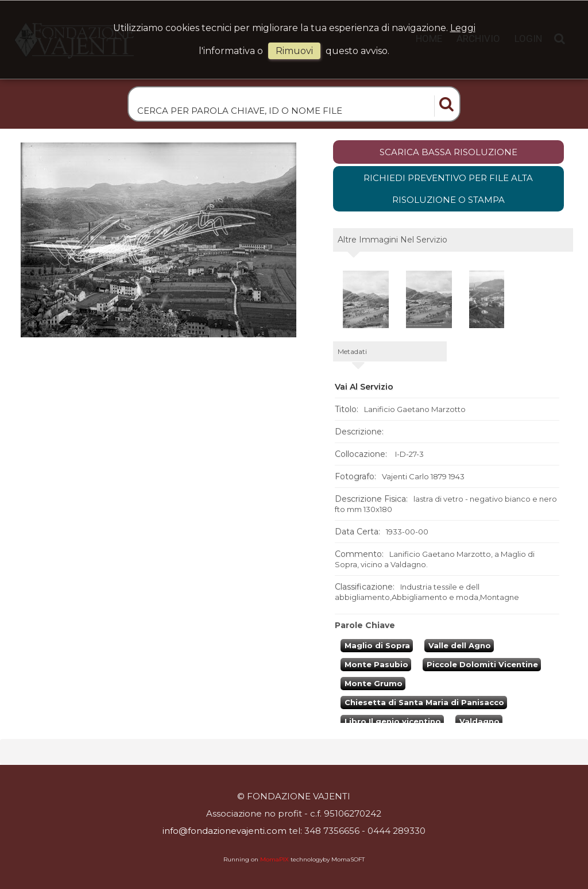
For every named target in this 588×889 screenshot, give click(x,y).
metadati (352, 357)
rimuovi (294, 51)
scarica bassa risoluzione (448, 157)
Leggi (463, 28)
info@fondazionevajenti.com (225, 831)
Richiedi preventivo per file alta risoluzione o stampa (448, 194)
